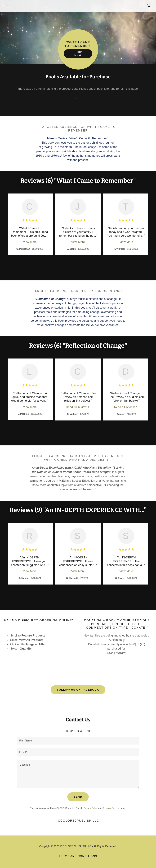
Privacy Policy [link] (91, 808)
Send (78, 797)
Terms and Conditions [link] (78, 856)
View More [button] (30, 242)
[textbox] (78, 741)
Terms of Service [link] (111, 808)
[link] (149, 6)
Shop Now (78, 54)
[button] (15, 6)
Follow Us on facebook (78, 690)
